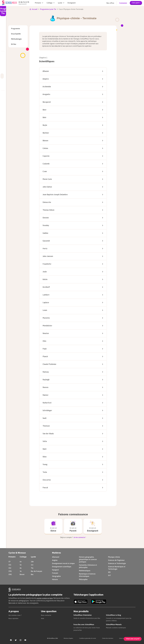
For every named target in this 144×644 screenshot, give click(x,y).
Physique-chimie (114, 557)
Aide (43, 618)
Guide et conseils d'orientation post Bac (88, 618)
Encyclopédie (18, 34)
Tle (32, 568)
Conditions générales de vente (88, 638)
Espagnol (55, 569)
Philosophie (83, 579)
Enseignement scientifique (62, 566)
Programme (15, 29)
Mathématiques (85, 570)
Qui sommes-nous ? (16, 615)
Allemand (56, 557)
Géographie (56, 576)
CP (9, 561)
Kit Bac (18, 44)
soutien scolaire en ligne (45, 598)
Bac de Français (36, 571)
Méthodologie (18, 39)
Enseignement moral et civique (63, 563)
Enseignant (72, 3)
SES (109, 572)
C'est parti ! (136, 3)
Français (55, 573)
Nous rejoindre (14, 618)
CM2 (10, 574)
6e (21, 561)
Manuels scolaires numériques (117, 627)
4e (21, 568)
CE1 (10, 564)
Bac (32, 574)
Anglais (55, 560)
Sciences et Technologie (117, 563)
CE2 (10, 568)
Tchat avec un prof (133, 639)
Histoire (55, 579)
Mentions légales (68, 638)
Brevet (22, 574)
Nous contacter (47, 615)
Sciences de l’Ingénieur (116, 560)
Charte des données (108, 638)
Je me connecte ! (79, 537)
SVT (109, 575)
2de (32, 561)
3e (21, 571)
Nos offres (110, 3)
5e (21, 564)
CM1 (10, 571)
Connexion (123, 3)
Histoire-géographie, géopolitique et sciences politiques (88, 559)
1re (32, 564)
